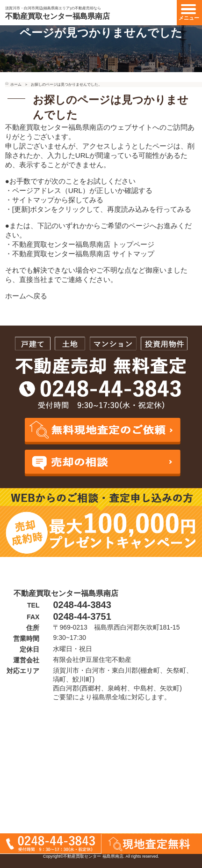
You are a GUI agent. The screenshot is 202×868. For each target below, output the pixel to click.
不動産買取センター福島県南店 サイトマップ (83, 254)
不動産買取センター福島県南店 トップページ (83, 244)
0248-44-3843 (82, 605)
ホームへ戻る (26, 296)
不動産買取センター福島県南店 (58, 16)
